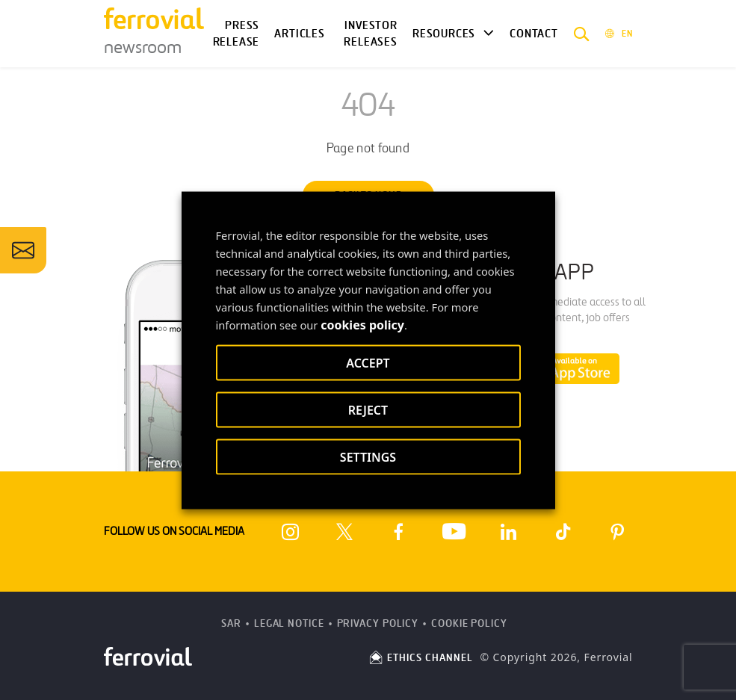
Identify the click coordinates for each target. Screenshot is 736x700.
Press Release (236, 34)
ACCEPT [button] (368, 362)
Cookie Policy (469, 623)
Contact (534, 34)
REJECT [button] (368, 409)
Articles (300, 34)
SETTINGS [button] (368, 456)
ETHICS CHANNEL (420, 658)
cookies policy (362, 324)
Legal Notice (289, 623)
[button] (582, 34)
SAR (231, 623)
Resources (444, 34)
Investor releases (371, 34)
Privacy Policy (378, 623)
